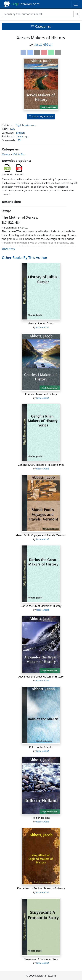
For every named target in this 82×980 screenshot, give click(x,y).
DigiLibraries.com (26, 125)
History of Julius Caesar (41, 323)
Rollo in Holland (41, 818)
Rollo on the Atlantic (41, 747)
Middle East (19, 154)
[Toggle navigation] (76, 4)
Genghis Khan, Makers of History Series (41, 465)
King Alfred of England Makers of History (41, 888)
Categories (41, 26)
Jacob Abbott (44, 44)
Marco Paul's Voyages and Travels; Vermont (41, 535)
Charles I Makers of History (41, 394)
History (6, 154)
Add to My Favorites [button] (41, 117)
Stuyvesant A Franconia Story (41, 959)
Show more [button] (9, 249)
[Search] (38, 14)
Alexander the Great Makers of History (41, 677)
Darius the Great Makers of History (41, 606)
